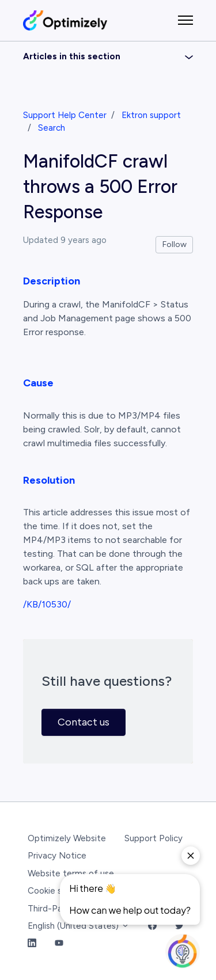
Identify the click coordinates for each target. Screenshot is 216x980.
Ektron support (151, 115)
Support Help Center (65, 115)
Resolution (49, 480)
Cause (38, 383)
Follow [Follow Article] (175, 244)
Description (52, 281)
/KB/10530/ (47, 604)
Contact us (84, 722)
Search (52, 128)
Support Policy (154, 838)
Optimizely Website (67, 838)
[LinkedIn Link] (32, 944)
